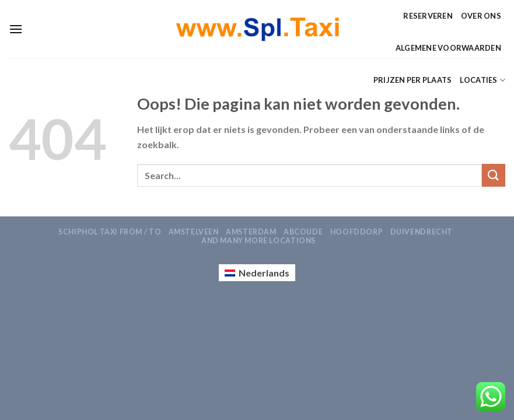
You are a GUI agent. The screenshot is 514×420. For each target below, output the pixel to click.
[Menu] (16, 29)
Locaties (482, 80)
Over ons (481, 16)
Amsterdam (251, 232)
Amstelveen (194, 232)
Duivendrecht (422, 232)
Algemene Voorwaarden (448, 48)
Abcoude (303, 232)
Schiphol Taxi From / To (110, 232)
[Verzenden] (494, 175)
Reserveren (428, 16)
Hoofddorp (357, 232)
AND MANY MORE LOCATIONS (258, 241)
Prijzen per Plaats (413, 80)
